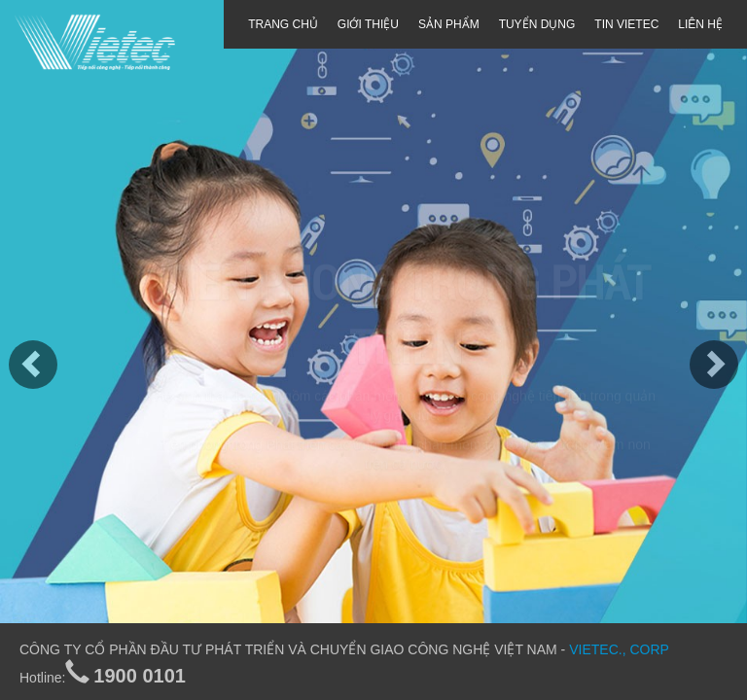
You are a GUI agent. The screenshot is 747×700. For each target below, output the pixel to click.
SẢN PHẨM (449, 24)
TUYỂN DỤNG (537, 24)
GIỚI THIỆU (368, 24)
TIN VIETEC (626, 24)
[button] (18, 350)
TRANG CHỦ (283, 24)
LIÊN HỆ (700, 24)
